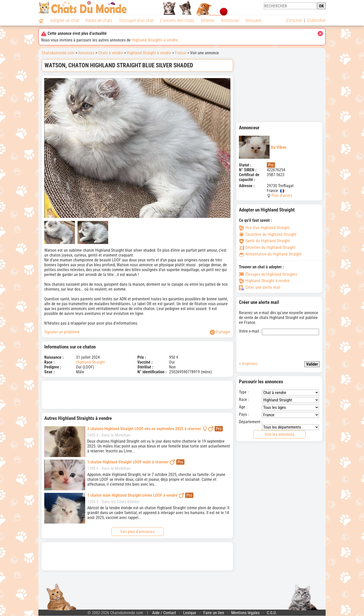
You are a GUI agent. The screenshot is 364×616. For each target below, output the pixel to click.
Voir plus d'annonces (137, 532)
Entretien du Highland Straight (267, 247)
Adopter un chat (65, 20)
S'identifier (316, 20)
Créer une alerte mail (260, 287)
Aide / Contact (164, 613)
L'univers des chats (177, 20)
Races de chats (99, 20)
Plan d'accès (282, 195)
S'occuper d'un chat (136, 20)
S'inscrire (294, 20)
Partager (220, 332)
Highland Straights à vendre (155, 40)
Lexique (190, 613)
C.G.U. (272, 613)
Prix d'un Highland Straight (264, 228)
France (181, 53)
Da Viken (263, 147)
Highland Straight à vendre (149, 53)
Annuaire (253, 20)
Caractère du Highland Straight (268, 234)
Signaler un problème (62, 332)
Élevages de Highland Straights (268, 274)
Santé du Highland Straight (264, 241)
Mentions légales (245, 613)
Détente (208, 20)
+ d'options (248, 364)
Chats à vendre (111, 53)
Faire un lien (214, 613)
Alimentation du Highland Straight (270, 254)
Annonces (230, 20)
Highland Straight (90, 362)
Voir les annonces (279, 434)
